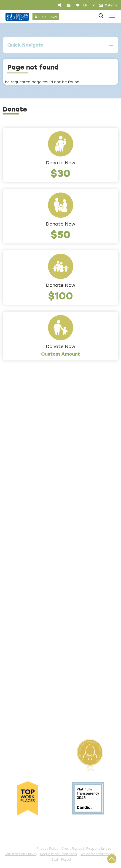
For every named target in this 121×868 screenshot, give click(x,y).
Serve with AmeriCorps (27, 683)
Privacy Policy (47, 848)
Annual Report (18, 457)
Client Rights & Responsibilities (86, 848)
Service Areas (17, 502)
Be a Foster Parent (23, 698)
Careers (11, 441)
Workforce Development (29, 562)
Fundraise (13, 706)
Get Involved (16, 638)
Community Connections (29, 517)
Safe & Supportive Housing (31, 547)
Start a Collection (22, 660)
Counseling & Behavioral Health (35, 525)
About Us (12, 419)
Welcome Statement (97, 854)
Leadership (14, 426)
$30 (60, 173)
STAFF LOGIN (48, 17)
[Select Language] (89, 5)
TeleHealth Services (24, 608)
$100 (60, 295)
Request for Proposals (58, 854)
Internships (14, 449)
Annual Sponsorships (24, 668)
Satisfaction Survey (24, 615)
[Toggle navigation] (112, 16)
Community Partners (25, 464)
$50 (60, 234)
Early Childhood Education (30, 532)
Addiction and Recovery (28, 509)
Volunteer (13, 675)
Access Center (19, 585)
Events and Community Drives (34, 653)
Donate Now (61, 163)
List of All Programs (23, 600)
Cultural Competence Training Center (42, 472)
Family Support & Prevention (32, 540)
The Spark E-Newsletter (28, 721)
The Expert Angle (21, 479)
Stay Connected (20, 713)
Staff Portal (61, 859)
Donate (11, 645)
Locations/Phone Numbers (31, 434)
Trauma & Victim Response (31, 555)
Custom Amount (61, 354)
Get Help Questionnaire (28, 592)
